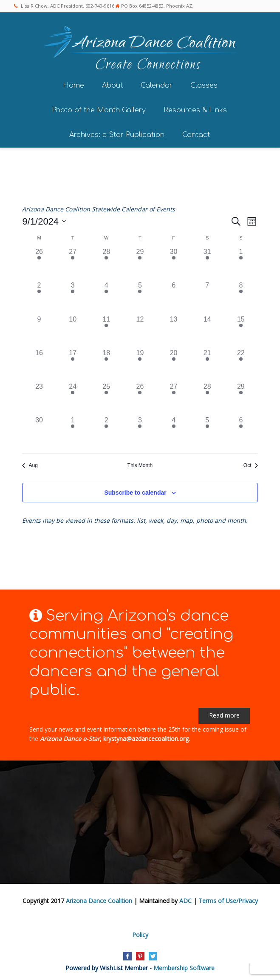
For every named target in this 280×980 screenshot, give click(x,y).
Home (74, 84)
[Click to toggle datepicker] (44, 220)
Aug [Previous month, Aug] (30, 464)
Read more (224, 714)
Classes (204, 84)
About (112, 84)
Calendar (157, 84)
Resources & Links (195, 109)
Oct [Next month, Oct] (251, 464)
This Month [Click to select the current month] (140, 464)
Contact (196, 134)
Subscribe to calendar (135, 491)
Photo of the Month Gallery (99, 109)
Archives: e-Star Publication (117, 134)
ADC (185, 900)
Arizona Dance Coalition (99, 900)
